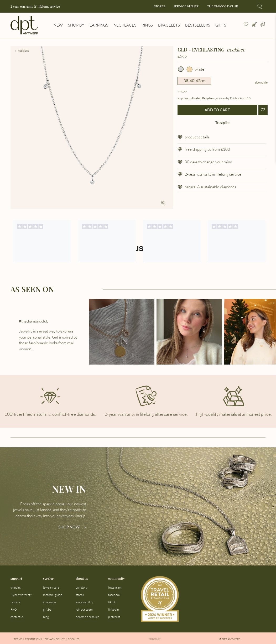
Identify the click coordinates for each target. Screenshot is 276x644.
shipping (16, 587)
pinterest (114, 617)
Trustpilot (222, 123)
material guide (53, 595)
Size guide (261, 82)
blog (46, 617)
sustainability (84, 602)
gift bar (48, 609)
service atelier (186, 6)
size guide (50, 602)
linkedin (113, 609)
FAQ (14, 609)
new (58, 25)
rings (147, 25)
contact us (17, 617)
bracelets (169, 25)
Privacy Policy (55, 639)
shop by (76, 25)
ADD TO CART (217, 110)
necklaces (125, 25)
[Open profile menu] (263, 25)
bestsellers (198, 25)
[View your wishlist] (246, 25)
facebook (114, 595)
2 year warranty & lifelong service (35, 7)
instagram (115, 587)
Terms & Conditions (28, 639)
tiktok (112, 602)
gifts (221, 25)
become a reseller (87, 617)
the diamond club (223, 6)
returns (15, 602)
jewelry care (51, 587)
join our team (84, 609)
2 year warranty (21, 595)
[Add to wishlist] (263, 110)
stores (160, 6)
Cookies (74, 639)
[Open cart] (254, 25)
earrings (99, 25)
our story (82, 587)
